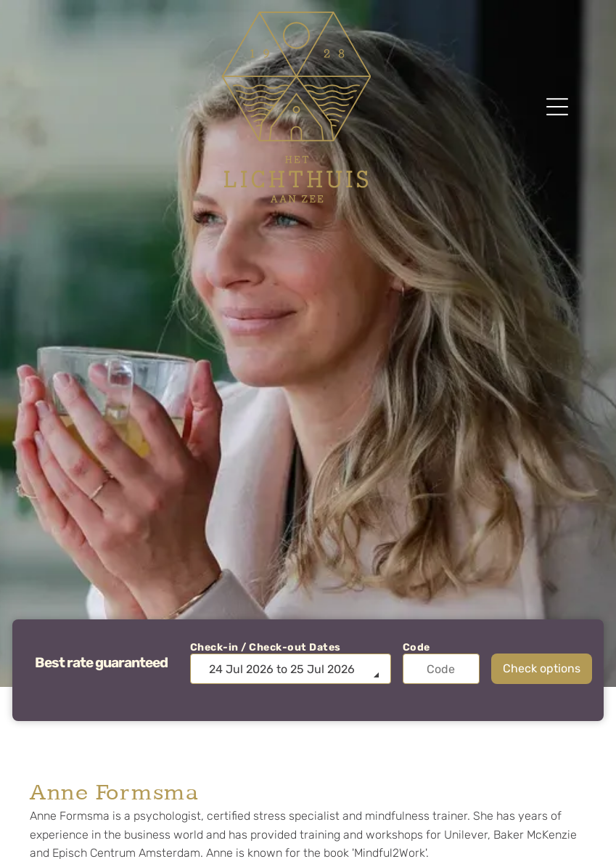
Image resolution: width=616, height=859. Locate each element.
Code (416, 647)
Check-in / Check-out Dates (266, 647)
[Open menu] (557, 107)
